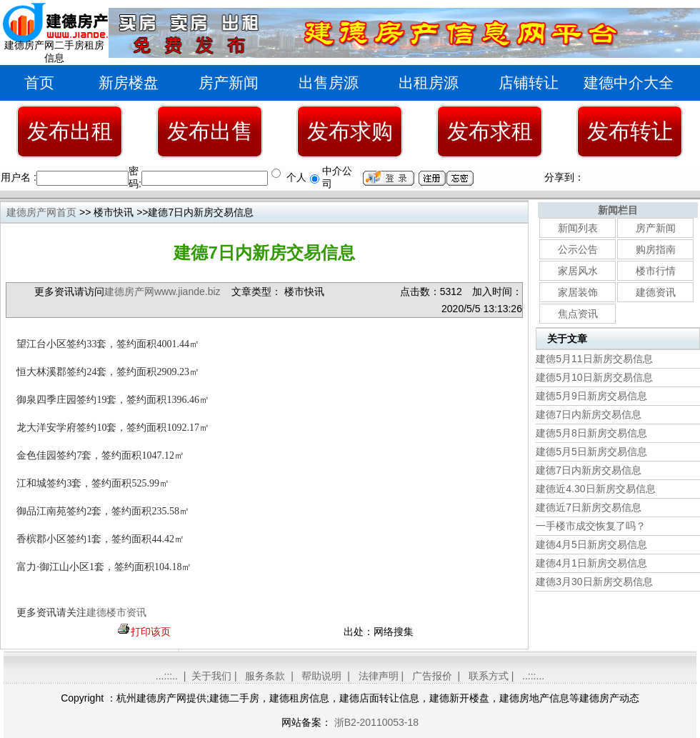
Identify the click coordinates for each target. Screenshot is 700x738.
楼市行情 (656, 271)
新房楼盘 (129, 83)
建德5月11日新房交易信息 (594, 359)
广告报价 (432, 676)
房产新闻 (229, 83)
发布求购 (350, 131)
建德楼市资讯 (116, 613)
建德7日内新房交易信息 (589, 414)
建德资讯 (656, 292)
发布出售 (210, 131)
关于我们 (211, 676)
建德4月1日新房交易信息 (591, 563)
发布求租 (490, 131)
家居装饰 (578, 292)
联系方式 (489, 676)
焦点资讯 (578, 314)
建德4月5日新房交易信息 (591, 544)
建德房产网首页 (41, 212)
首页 (39, 83)
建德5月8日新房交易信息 (591, 433)
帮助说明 (321, 676)
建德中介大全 (629, 83)
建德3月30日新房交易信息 (594, 582)
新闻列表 (578, 228)
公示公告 (578, 249)
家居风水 (578, 271)
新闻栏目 (618, 210)
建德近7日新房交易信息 (589, 507)
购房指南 (656, 249)
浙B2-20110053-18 (375, 722)
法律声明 (379, 676)
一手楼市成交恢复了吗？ (591, 526)
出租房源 (429, 83)
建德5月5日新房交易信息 (591, 452)
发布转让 (630, 131)
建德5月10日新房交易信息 (594, 377)
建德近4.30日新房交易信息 (595, 489)
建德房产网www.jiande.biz (162, 291)
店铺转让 (529, 83)
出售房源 (329, 83)
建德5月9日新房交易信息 (591, 396)
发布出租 (70, 131)
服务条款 (265, 676)
